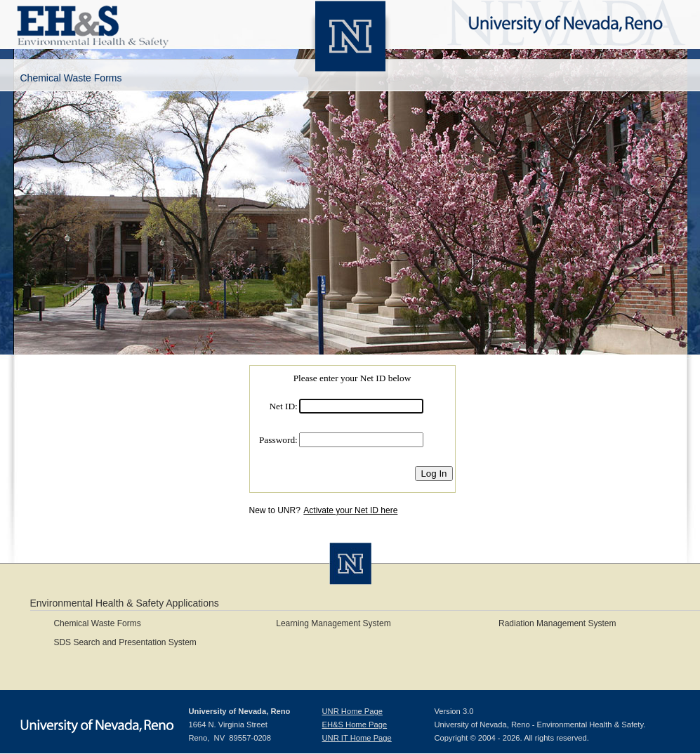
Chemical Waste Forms (97, 623)
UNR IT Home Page (357, 738)
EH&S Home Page (355, 725)
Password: (278, 440)
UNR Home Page (352, 711)
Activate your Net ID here (350, 510)
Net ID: (283, 406)
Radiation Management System (557, 623)
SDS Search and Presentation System (125, 642)
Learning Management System (333, 623)
